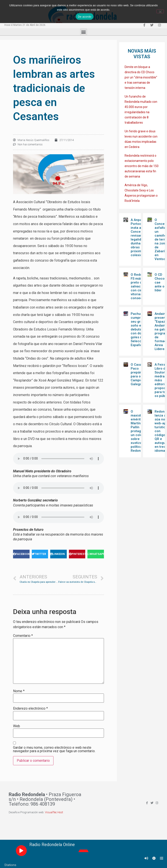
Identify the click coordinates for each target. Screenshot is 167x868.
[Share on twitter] (40, 554)
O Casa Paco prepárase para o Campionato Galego (140, 374)
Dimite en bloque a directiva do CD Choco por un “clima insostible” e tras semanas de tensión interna (141, 77)
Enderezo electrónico (30, 709)
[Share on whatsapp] (96, 554)
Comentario (23, 636)
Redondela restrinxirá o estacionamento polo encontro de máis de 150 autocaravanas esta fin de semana (142, 166)
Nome (19, 691)
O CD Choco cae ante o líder (160, 282)
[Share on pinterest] (77, 554)
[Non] (160, 11)
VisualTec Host (54, 812)
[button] (84, 32)
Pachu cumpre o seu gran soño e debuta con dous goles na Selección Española (138, 329)
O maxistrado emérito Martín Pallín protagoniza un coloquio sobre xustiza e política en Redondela (140, 431)
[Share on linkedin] (58, 554)
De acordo (85, 17)
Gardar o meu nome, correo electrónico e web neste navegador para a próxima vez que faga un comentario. (54, 749)
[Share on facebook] (21, 554)
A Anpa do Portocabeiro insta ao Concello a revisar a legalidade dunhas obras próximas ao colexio (141, 237)
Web (17, 726)
